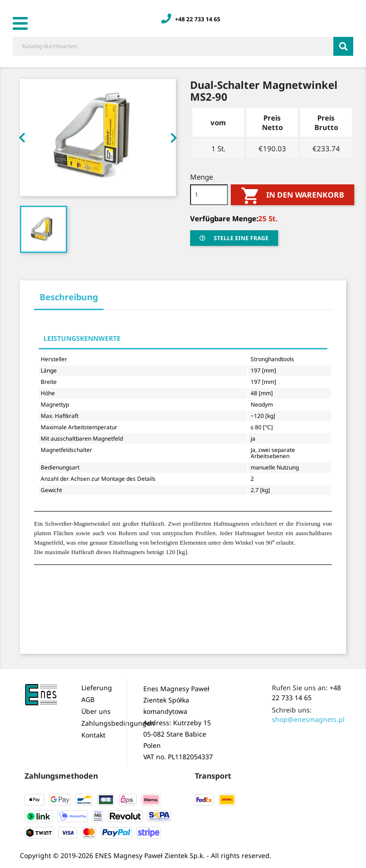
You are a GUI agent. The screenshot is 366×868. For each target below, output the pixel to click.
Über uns (96, 711)
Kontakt (93, 735)
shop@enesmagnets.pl (308, 719)
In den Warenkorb (292, 195)
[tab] (69, 300)
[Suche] (173, 46)
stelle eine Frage (234, 238)
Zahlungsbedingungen (118, 723)
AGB (88, 699)
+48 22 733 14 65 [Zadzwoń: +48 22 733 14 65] (191, 19)
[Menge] (209, 195)
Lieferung (97, 688)
